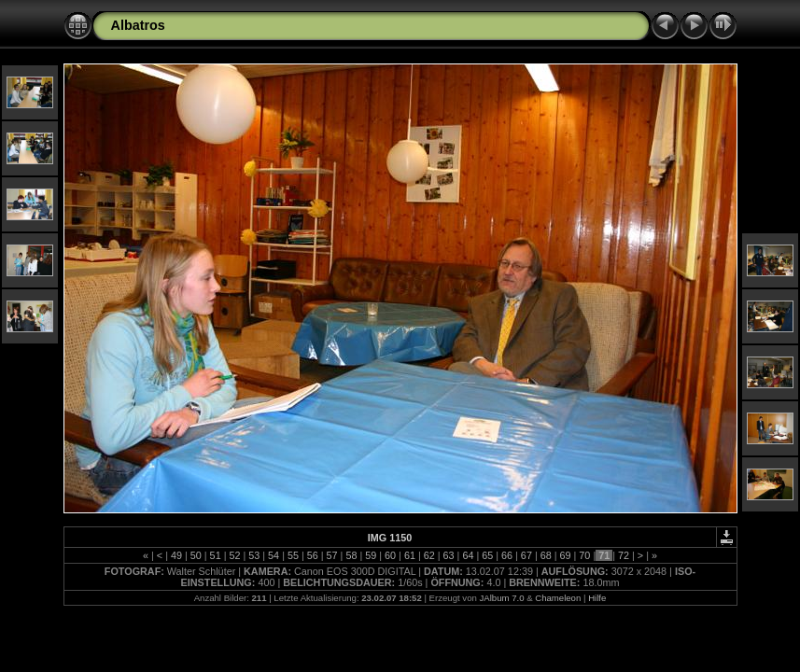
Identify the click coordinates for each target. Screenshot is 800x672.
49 (176, 555)
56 (313, 555)
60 (390, 555)
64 (468, 555)
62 (429, 555)
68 (546, 555)
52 (234, 555)
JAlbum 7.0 (501, 598)
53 (254, 555)
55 (293, 555)
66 (507, 555)
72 (624, 555)
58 (351, 555)
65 (487, 555)
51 (216, 555)
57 (332, 555)
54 (274, 555)
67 (526, 555)
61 (410, 555)
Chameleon (558, 598)
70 (584, 555)
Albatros (138, 25)
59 (371, 555)
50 (196, 555)
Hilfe (597, 598)
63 (449, 555)
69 (566, 555)
